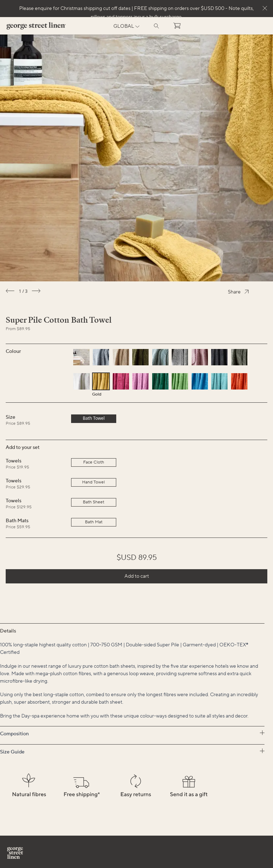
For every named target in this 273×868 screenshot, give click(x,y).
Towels (14, 461)
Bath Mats (17, 521)
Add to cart (137, 576)
